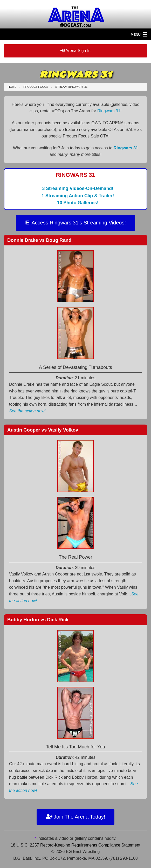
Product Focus (36, 87)
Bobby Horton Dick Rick (38, 620)
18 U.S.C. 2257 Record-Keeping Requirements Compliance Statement (75, 845)
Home (12, 87)
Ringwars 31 (109, 111)
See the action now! (27, 411)
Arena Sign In (76, 51)
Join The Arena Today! (76, 817)
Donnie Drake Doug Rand (39, 240)
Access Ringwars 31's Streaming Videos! (75, 223)
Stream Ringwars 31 (71, 87)
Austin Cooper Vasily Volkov (43, 430)
